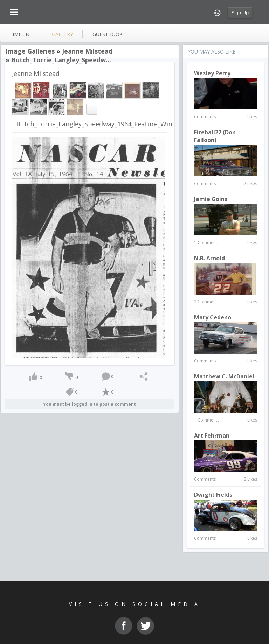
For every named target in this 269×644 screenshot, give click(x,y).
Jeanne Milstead (87, 51)
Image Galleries (30, 51)
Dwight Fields (213, 495)
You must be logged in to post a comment (89, 404)
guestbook (108, 34)
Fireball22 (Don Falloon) (215, 136)
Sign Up (240, 13)
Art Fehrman (212, 436)
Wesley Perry (212, 73)
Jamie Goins (211, 199)
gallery (62, 34)
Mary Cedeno (213, 317)
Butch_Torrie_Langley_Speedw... (61, 60)
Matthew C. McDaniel (224, 376)
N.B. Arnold (209, 258)
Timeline (21, 34)
